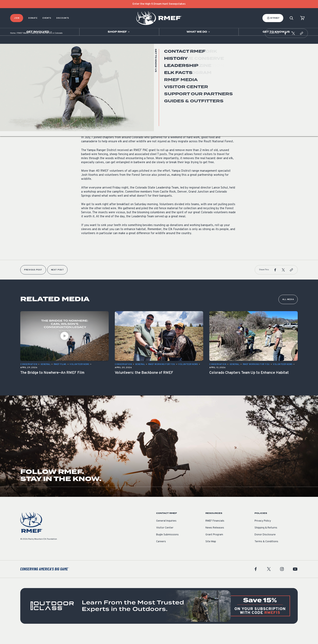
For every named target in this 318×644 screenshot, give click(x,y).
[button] (285, 43)
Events (47, 18)
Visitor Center (165, 538)
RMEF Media (23, 43)
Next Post (57, 280)
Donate (33, 18)
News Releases (215, 538)
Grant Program (214, 545)
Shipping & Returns (266, 538)
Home (13, 43)
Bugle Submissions (167, 545)
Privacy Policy (263, 531)
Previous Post (33, 280)
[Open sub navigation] (40, 32)
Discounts (63, 18)
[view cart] (302, 18)
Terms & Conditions (266, 552)
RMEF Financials (215, 531)
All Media (288, 310)
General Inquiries (166, 531)
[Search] (291, 18)
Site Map (211, 552)
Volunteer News (91, 96)
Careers (161, 552)
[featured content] (159, 616)
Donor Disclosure (265, 545)
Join (17, 18)
